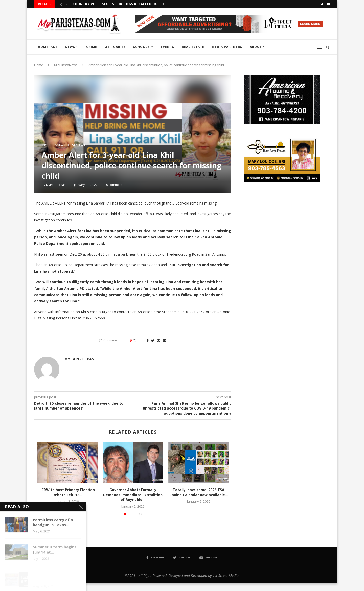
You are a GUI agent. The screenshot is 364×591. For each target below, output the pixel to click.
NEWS (70, 47)
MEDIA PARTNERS (227, 47)
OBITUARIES (115, 47)
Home (39, 65)
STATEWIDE (80, 145)
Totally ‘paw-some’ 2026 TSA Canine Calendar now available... (199, 492)
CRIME (92, 47)
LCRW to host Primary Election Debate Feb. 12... (67, 492)
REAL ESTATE (193, 47)
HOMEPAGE (48, 47)
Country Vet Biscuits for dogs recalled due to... (121, 4)
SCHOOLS (141, 47)
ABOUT (256, 47)
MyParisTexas (56, 185)
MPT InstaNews (66, 65)
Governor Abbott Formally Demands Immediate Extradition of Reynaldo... (133, 495)
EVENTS (167, 47)
